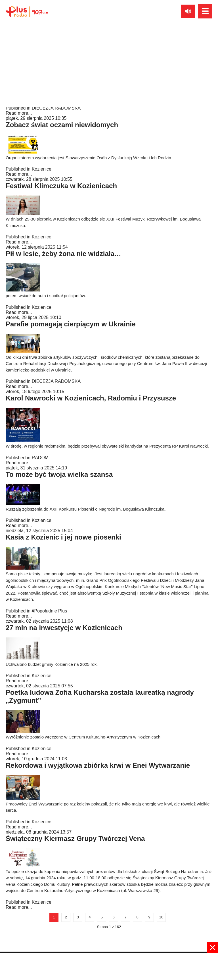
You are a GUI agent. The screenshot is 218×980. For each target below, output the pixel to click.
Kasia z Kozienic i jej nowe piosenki (63, 537)
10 (161, 917)
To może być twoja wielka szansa (59, 474)
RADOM (40, 458)
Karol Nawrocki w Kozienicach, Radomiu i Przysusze (91, 398)
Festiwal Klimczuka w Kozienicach (61, 186)
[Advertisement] (109, 966)
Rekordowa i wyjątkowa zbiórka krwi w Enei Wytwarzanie (98, 765)
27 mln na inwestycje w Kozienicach (64, 628)
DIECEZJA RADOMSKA (56, 108)
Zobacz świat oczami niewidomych (62, 125)
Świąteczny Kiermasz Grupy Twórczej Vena (75, 839)
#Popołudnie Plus (50, 611)
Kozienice (42, 169)
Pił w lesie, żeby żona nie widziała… (63, 254)
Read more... (19, 113)
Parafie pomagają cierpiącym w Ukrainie (71, 324)
